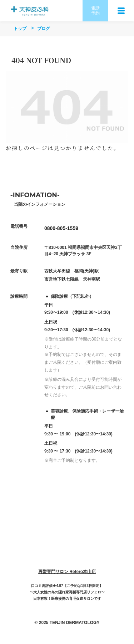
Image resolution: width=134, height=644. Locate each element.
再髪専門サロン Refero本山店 (67, 572)
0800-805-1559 (61, 228)
